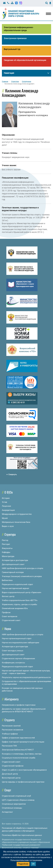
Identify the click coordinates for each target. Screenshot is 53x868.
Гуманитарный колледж (13, 572)
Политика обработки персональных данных (22, 835)
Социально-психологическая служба (19, 758)
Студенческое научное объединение (18, 659)
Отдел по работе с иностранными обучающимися (24, 770)
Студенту (10, 720)
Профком (6, 612)
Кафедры (6, 552)
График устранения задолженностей (18, 738)
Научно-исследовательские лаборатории (21, 643)
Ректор (5, 540)
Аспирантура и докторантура (15, 560)
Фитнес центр (8, 596)
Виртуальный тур (12, 49)
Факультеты (7, 548)
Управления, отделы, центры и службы (20, 604)
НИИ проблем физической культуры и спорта (22, 568)
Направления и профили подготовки (19, 705)
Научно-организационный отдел (17, 638)
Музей (5, 518)
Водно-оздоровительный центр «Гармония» (22, 592)
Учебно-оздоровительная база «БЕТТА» (20, 600)
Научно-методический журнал (16, 588)
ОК (33, 864)
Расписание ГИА (9, 746)
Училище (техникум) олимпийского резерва (22, 576)
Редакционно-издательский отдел (17, 584)
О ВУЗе (9, 492)
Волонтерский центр (11, 778)
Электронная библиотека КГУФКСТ (18, 750)
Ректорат (6, 544)
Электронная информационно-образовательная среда (19, 29)
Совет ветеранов (10, 616)
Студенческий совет (11, 620)
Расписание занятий (11, 726)
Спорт (8, 790)
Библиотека (7, 580)
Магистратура (8, 556)
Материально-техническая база (16, 522)
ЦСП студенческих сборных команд (18, 800)
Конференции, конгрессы (13, 663)
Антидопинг (7, 812)
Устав (5, 502)
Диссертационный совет (13, 564)
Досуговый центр (10, 774)
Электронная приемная (15, 38)
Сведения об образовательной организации (25, 60)
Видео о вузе (8, 526)
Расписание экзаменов (13, 730)
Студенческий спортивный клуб (16, 796)
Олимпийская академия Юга (15, 608)
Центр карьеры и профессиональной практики (23, 782)
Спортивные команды (12, 808)
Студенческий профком (13, 766)
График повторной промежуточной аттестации (23, 742)
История (6, 498)
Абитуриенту (12, 699)
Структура (10, 534)
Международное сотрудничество (17, 514)
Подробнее (23, 864)
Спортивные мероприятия (14, 804)
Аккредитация (8, 510)
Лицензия (6, 506)
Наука (8, 629)
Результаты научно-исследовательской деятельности (26, 677)
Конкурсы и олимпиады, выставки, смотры (22, 754)
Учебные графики (10, 734)
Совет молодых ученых (13, 651)
